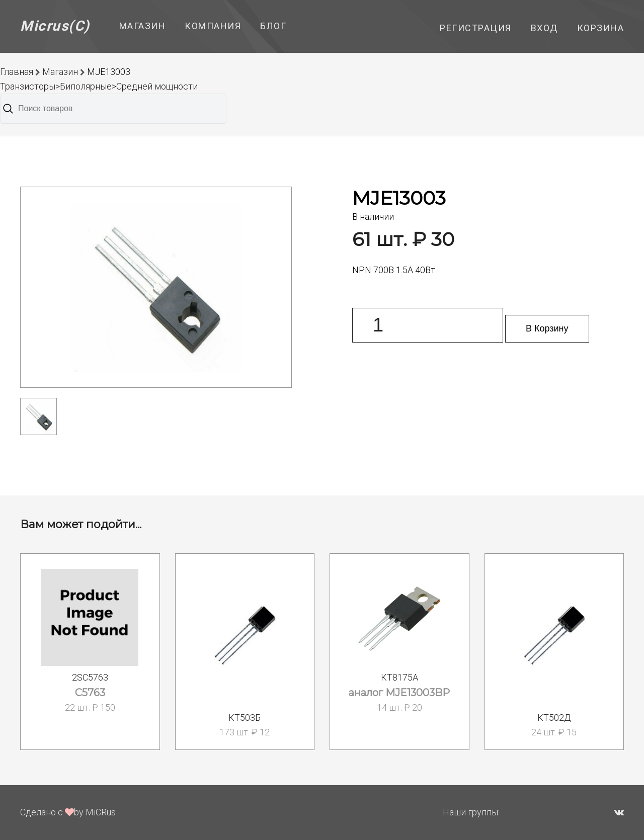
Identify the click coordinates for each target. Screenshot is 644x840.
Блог (273, 26)
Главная (17, 72)
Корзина (601, 28)
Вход (544, 28)
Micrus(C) (55, 26)
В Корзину (547, 328)
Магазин (143, 26)
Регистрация (476, 28)
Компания (213, 26)
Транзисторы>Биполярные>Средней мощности (99, 86)
